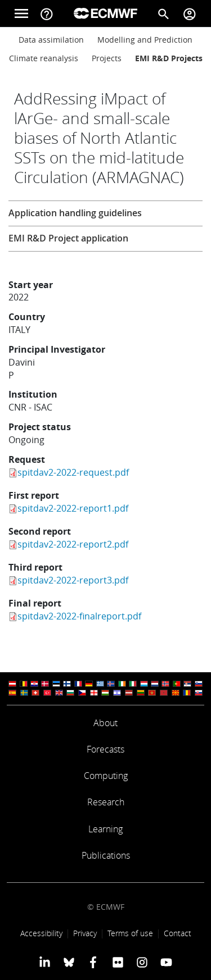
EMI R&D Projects (169, 58)
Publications (106, 855)
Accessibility (41, 933)
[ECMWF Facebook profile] (93, 962)
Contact (178, 933)
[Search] (164, 13)
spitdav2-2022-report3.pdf (73, 580)
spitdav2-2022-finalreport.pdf (79, 616)
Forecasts (105, 749)
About (105, 723)
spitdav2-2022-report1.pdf (73, 508)
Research (106, 802)
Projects (107, 58)
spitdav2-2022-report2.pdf (73, 544)
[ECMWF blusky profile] (69, 962)
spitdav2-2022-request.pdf (73, 472)
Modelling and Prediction (145, 40)
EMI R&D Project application (68, 238)
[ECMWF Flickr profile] (118, 962)
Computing (106, 776)
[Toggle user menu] (190, 13)
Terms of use (130, 933)
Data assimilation (51, 40)
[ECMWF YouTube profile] (166, 962)
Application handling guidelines (75, 213)
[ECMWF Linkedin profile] (44, 962)
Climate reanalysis (44, 58)
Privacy (85, 933)
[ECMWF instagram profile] (142, 962)
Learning (105, 829)
